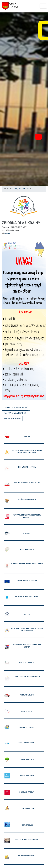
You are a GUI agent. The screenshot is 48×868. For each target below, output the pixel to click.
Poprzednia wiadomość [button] (16, 408)
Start (15, 189)
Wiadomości (24, 189)
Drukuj (6, 233)
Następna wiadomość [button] (15, 413)
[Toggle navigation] (43, 6)
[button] (12, 419)
